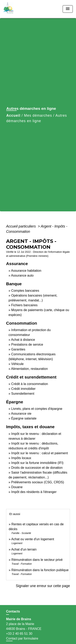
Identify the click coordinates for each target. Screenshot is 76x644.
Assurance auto (22, 275)
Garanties (18, 349)
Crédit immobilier (23, 389)
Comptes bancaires (25, 291)
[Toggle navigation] (68, 9)
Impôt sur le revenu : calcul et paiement (39, 453)
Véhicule (17, 364)
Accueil (13, 115)
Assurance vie (21, 414)
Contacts (13, 611)
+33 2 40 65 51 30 (19, 634)
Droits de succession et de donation (37, 468)
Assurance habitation (26, 271)
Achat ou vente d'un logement (33, 539)
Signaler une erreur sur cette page (43, 586)
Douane (17, 487)
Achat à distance (23, 340)
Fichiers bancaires (24, 305)
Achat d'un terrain (24, 549)
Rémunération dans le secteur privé (37, 560)
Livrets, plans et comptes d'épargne (37, 409)
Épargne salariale (24, 418)
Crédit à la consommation (29, 384)
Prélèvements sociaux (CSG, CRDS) (38, 482)
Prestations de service (27, 345)
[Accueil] (18, 9)
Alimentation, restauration (29, 369)
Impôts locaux (21, 458)
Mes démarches (38, 115)
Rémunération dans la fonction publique (40, 570)
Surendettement (23, 394)
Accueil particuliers (21, 226)
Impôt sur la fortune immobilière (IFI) (37, 463)
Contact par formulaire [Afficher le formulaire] (22, 638)
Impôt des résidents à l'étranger (34, 492)
